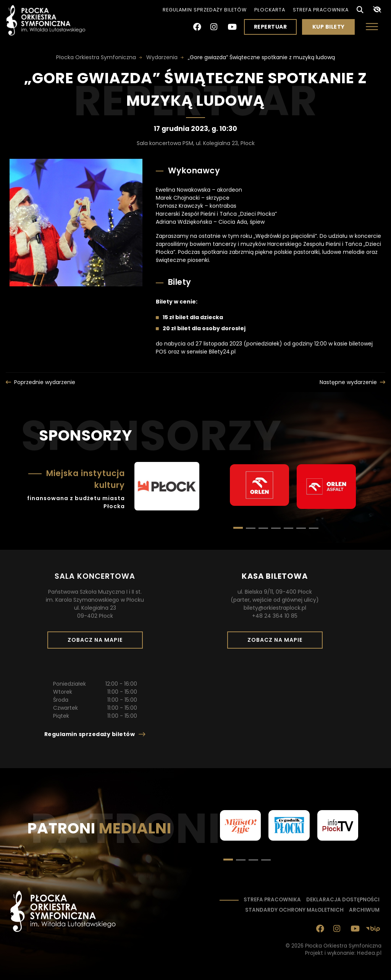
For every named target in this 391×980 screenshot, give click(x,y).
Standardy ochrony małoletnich (294, 910)
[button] (251, 528)
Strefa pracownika (321, 10)
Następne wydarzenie (348, 382)
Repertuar (271, 27)
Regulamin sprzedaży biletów (205, 10)
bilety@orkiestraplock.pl (275, 608)
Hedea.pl (369, 953)
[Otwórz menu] (372, 27)
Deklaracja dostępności (343, 900)
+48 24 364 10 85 (275, 616)
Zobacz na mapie (98, 642)
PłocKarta (270, 10)
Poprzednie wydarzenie (45, 382)
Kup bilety (331, 29)
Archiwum (364, 910)
